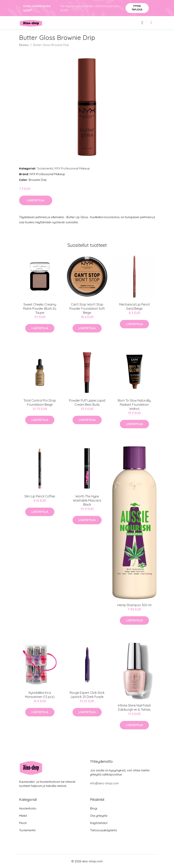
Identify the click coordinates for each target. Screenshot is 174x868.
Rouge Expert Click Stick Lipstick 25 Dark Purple (87, 695)
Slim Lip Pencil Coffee (40, 496)
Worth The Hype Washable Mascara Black (87, 500)
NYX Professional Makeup (72, 168)
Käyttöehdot (99, 823)
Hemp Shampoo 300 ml (134, 605)
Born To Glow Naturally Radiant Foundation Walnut (134, 405)
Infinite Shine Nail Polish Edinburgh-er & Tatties (134, 707)
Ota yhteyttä (99, 816)
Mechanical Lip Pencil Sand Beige (134, 306)
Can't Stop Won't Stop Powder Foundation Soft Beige (87, 309)
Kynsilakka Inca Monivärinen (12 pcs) (40, 695)
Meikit (23, 816)
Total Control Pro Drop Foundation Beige (40, 402)
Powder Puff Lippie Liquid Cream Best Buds (87, 402)
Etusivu (24, 45)
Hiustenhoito (28, 808)
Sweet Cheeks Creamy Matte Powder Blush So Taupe (40, 309)
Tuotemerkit (45, 168)
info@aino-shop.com (104, 783)
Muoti (23, 823)
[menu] (152, 22)
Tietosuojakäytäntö (104, 830)
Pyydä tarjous (137, 8)
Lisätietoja (36, 200)
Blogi (94, 808)
